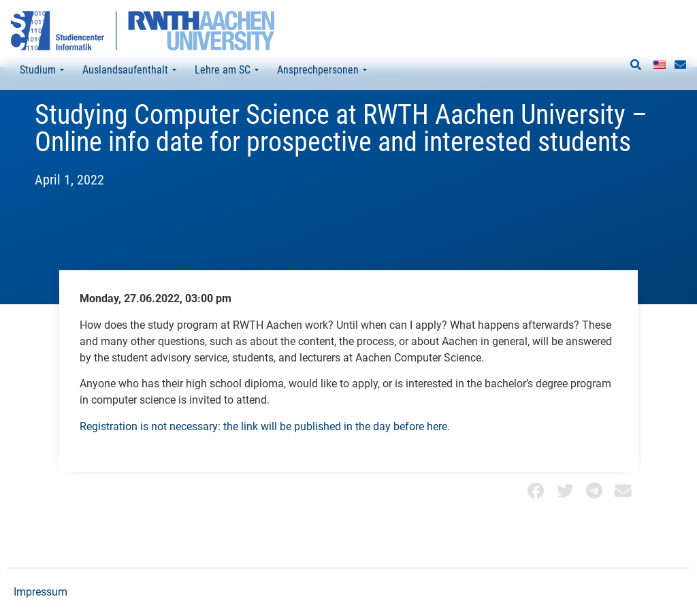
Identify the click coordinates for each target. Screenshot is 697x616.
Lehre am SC (227, 70)
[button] (636, 65)
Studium (42, 70)
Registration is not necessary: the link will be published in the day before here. (265, 449)
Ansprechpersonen (322, 70)
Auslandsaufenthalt (129, 70)
